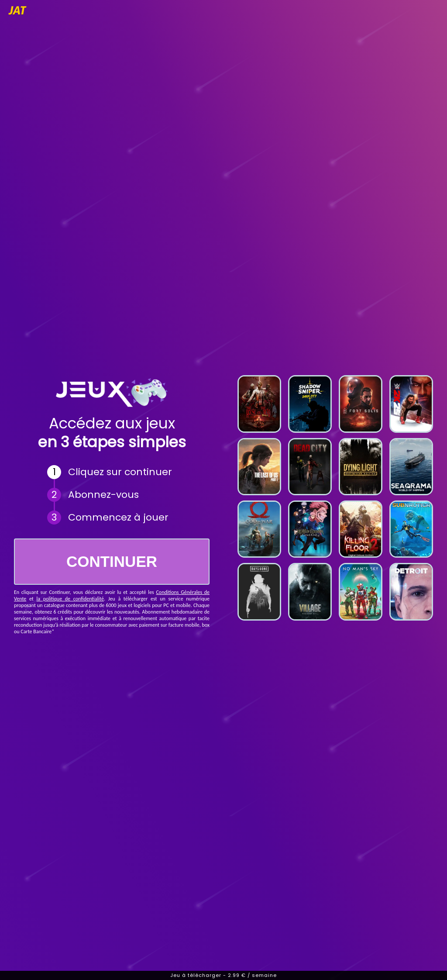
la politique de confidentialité (70, 599)
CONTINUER (112, 561)
